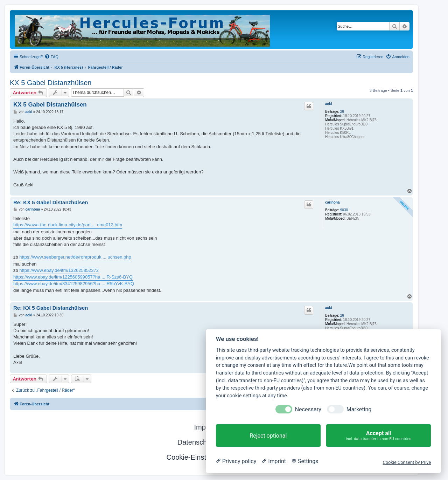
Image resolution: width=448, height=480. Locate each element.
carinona (332, 202)
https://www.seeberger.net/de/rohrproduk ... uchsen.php (75, 257)
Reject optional (268, 436)
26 (342, 112)
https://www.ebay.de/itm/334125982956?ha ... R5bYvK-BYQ (74, 284)
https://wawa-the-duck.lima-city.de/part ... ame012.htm (68, 225)
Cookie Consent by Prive (407, 462)
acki (328, 104)
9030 (344, 210)
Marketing (359, 409)
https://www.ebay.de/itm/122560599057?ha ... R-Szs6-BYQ (73, 277)
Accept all (379, 436)
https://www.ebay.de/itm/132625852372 (59, 270)
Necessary (308, 409)
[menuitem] (51, 57)
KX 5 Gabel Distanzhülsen (51, 83)
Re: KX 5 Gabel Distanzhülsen (51, 202)
